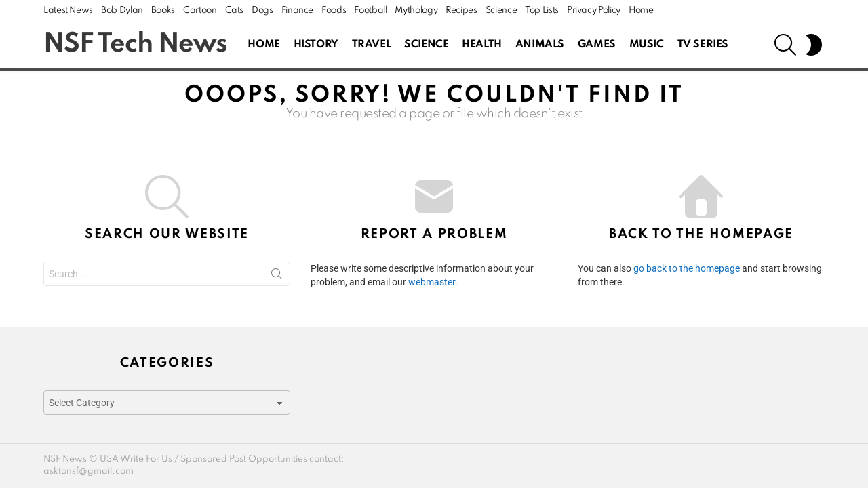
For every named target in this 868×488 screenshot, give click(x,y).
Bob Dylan (122, 11)
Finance (297, 11)
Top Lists (542, 11)
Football (370, 11)
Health (481, 45)
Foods (334, 11)
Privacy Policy (594, 11)
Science (501, 11)
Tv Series (703, 45)
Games (597, 45)
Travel (371, 45)
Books (163, 11)
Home (641, 11)
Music (647, 45)
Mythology (416, 11)
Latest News (68, 11)
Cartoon (200, 11)
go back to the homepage (687, 268)
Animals (540, 45)
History (316, 45)
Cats (235, 11)
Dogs (262, 11)
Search (277, 277)
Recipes (461, 11)
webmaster (432, 282)
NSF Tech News (135, 44)
